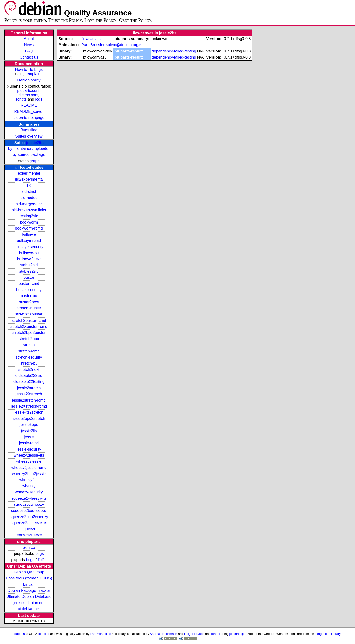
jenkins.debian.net (29, 603)
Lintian (29, 584)
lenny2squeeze (29, 535)
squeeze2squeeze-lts (29, 523)
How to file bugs (29, 70)
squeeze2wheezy (29, 504)
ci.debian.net (29, 609)
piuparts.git (237, 634)
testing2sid (29, 216)
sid (29, 185)
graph (34, 161)
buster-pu (29, 296)
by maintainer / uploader (29, 149)
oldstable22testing (29, 382)
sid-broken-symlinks (29, 210)
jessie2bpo (29, 425)
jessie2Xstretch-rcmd (29, 406)
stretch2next (29, 370)
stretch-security (29, 357)
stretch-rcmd (29, 351)
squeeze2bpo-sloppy (29, 510)
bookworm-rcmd (29, 228)
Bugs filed (29, 130)
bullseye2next (29, 259)
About (29, 39)
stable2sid (29, 265)
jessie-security (29, 449)
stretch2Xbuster (29, 314)
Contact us (29, 57)
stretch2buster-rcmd (29, 320)
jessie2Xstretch (29, 394)
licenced (44, 634)
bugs (40, 553)
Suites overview (29, 136)
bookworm (29, 222)
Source (29, 547)
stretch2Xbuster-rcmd (29, 326)
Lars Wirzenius (101, 634)
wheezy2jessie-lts (29, 455)
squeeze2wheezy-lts (29, 498)
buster (29, 277)
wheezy (29, 486)
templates (34, 74)
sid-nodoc (29, 198)
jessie (29, 437)
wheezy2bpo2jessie (29, 474)
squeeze (29, 529)
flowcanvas (91, 39)
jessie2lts (35, 143)
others (216, 634)
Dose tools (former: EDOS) (29, 578)
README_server (29, 112)
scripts (21, 99)
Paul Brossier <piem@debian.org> (111, 45)
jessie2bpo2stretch (29, 419)
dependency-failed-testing (174, 51)
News (29, 45)
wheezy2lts (29, 480)
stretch (29, 345)
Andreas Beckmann (163, 634)
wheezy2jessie (29, 461)
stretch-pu (29, 363)
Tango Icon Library (328, 634)
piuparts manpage (29, 118)
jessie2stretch (29, 388)
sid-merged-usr (29, 204)
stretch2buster (29, 308)
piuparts (19, 634)
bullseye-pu (29, 253)
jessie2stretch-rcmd (29, 400)
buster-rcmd (29, 283)
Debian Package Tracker (29, 590)
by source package (29, 155)
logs (39, 99)
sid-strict (29, 192)
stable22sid (29, 271)
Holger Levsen (194, 634)
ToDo (42, 560)
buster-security (29, 290)
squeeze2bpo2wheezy (29, 517)
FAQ (29, 51)
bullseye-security (29, 247)
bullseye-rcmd (29, 241)
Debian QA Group (29, 572)
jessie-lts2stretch (29, 412)
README (29, 105)
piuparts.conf (28, 91)
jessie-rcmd (29, 443)
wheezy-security (29, 492)
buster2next (29, 302)
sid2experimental (29, 179)
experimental (29, 173)
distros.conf (28, 95)
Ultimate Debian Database (29, 596)
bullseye (29, 234)
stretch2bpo (29, 339)
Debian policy (29, 80)
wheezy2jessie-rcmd (29, 468)
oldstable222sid (29, 376)
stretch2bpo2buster (29, 333)
